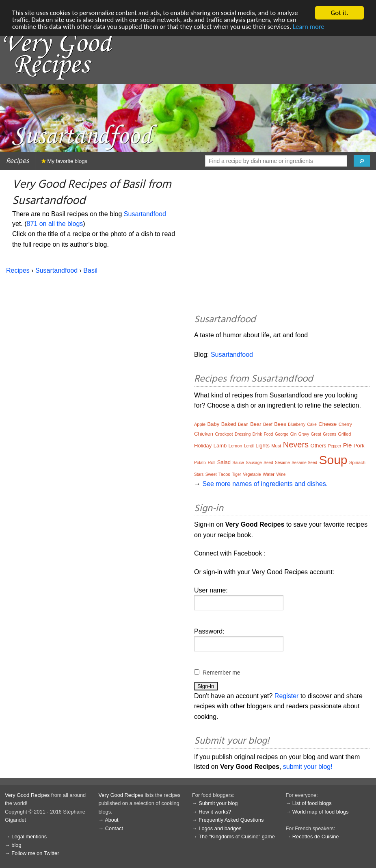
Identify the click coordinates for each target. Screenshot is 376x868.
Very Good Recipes (27, 795)
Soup (333, 460)
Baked (229, 424)
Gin (294, 434)
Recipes (17, 161)
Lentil (249, 446)
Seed (268, 463)
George (282, 434)
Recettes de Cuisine (316, 837)
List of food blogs (312, 803)
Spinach (357, 462)
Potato (200, 463)
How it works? (215, 812)
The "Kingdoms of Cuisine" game (237, 837)
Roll (211, 462)
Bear (256, 424)
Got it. (339, 13)
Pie (348, 445)
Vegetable (252, 474)
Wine (281, 474)
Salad (224, 462)
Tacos (224, 474)
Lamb (220, 446)
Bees (280, 424)
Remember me (221, 673)
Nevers (296, 445)
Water (269, 474)
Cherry (345, 424)
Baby (214, 424)
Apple (200, 424)
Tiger (236, 474)
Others (319, 446)
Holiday (203, 446)
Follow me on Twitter (35, 853)
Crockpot (224, 434)
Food (269, 434)
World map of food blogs (320, 812)
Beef (268, 424)
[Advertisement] (282, 243)
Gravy (304, 434)
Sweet (211, 474)
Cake (312, 424)
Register (287, 696)
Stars (199, 474)
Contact (114, 828)
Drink (257, 434)
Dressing (243, 434)
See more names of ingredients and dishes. (265, 484)
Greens (330, 434)
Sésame (282, 463)
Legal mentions (29, 837)
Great (316, 434)
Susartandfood (145, 214)
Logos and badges (220, 828)
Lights (263, 446)
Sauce (238, 463)
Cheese (327, 424)
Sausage (254, 463)
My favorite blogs (64, 161)
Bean (243, 424)
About (111, 820)
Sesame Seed (304, 463)
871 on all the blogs (55, 224)
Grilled (345, 434)
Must (276, 446)
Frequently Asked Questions (231, 820)
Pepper (335, 446)
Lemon (236, 446)
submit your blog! (308, 767)
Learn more (314, 27)
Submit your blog (218, 803)
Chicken (204, 434)
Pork (359, 446)
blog (16, 845)
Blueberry (297, 424)
